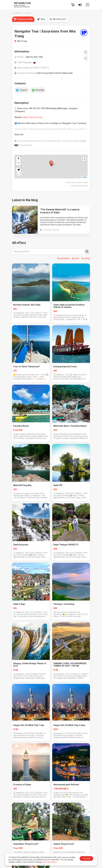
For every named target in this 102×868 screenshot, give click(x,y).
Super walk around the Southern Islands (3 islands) (69, 306)
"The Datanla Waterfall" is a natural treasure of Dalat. (60, 211)
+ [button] (19, 159)
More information (50, 862)
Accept (87, 858)
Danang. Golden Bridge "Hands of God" (30, 665)
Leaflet (84, 177)
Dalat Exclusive (21, 545)
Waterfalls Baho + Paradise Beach (70, 426)
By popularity (63, 258)
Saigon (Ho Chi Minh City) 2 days (69, 725)
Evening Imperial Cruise (65, 367)
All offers (19, 243)
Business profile (23, 19)
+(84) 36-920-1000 (34, 57)
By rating (86, 258)
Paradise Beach (21, 426)
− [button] (19, 163)
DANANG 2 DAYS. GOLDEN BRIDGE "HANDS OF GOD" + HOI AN (70, 665)
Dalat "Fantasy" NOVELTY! (66, 545)
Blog (41, 19)
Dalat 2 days (19, 604)
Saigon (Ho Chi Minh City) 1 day (29, 725)
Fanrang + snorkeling (64, 604)
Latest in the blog (25, 200)
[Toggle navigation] (88, 5)
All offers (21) (58, 19)
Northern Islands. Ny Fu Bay (27, 305)
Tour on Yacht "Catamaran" (26, 367)
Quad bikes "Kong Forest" (26, 844)
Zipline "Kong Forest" (64, 844)
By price (76, 258)
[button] (18, 170)
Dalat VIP (58, 485)
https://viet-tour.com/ (33, 117)
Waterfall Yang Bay (22, 485)
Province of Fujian (22, 785)
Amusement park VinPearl (66, 785)
